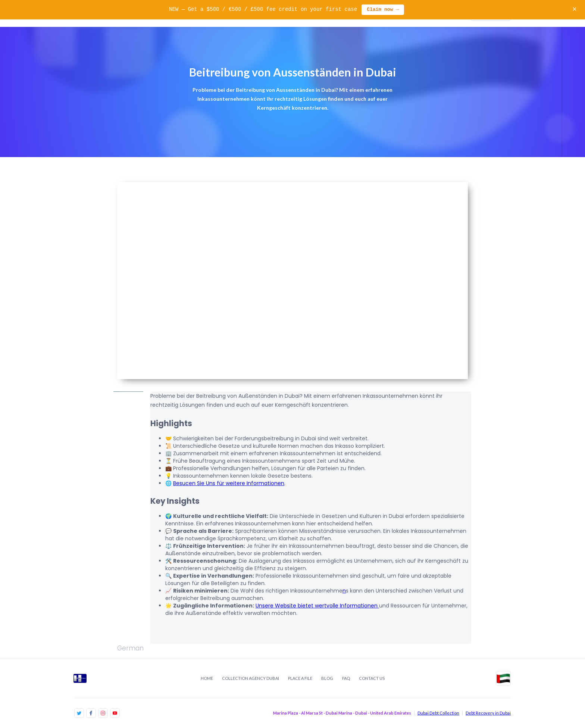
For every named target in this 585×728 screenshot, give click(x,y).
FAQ (346, 678)
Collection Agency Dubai (251, 678)
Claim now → (383, 10)
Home (207, 678)
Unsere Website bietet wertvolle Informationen (317, 606)
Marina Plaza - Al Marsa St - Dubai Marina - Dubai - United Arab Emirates (342, 713)
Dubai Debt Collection (438, 713)
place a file (300, 678)
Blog (327, 678)
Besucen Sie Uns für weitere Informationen (229, 483)
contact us (372, 678)
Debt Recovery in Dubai (488, 713)
